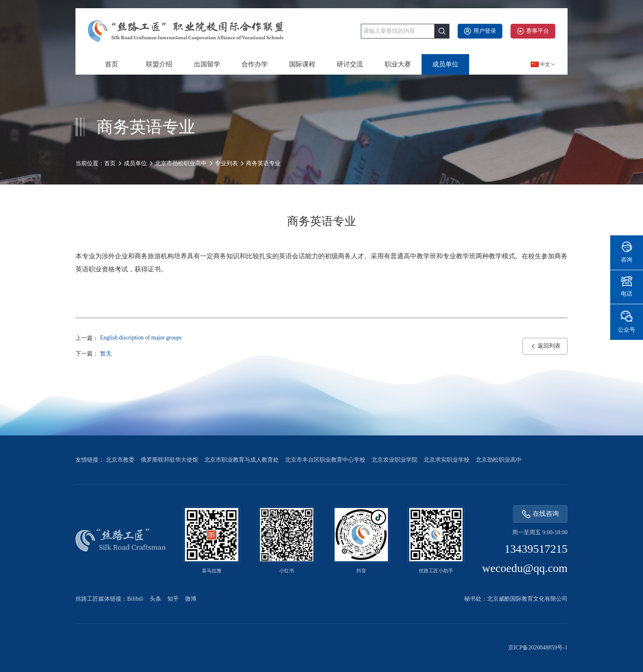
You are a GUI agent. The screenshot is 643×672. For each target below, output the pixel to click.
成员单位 (445, 64)
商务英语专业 (263, 163)
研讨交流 (350, 64)
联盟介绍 (159, 64)
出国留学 (207, 64)
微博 (191, 599)
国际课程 (302, 64)
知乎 (173, 599)
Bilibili (135, 599)
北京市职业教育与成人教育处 (242, 460)
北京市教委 (120, 460)
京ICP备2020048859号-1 (538, 648)
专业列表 (226, 163)
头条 (155, 599)
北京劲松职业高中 (499, 460)
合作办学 (255, 64)
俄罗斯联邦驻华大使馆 (169, 460)
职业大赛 (398, 64)
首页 (112, 64)
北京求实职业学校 (447, 460)
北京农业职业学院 (394, 460)
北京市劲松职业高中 (181, 163)
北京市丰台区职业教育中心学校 (325, 460)
